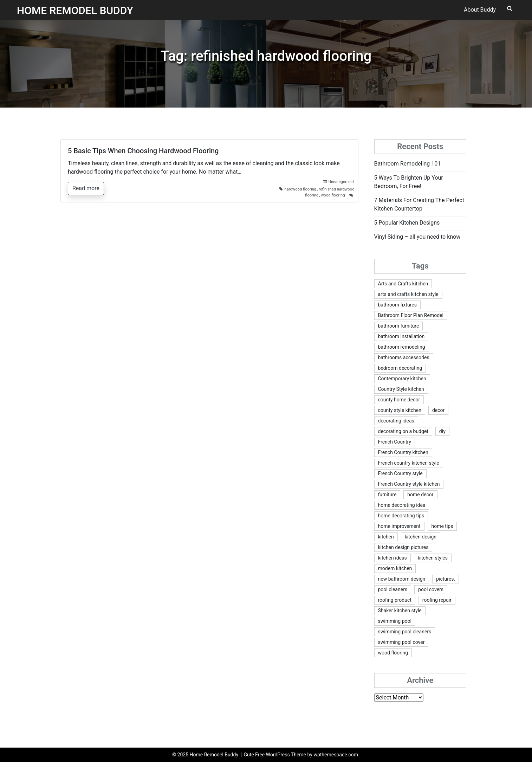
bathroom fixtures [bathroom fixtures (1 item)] (397, 305)
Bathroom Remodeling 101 (408, 164)
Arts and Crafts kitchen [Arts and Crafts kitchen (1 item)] (403, 284)
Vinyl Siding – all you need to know (417, 237)
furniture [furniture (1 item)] (387, 495)
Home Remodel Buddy (75, 10)
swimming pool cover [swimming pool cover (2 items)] (401, 642)
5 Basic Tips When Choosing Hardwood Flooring (143, 151)
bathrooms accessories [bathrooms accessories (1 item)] (404, 357)
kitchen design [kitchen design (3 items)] (421, 537)
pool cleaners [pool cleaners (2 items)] (393, 589)
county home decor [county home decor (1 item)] (399, 400)
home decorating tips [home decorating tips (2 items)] (401, 516)
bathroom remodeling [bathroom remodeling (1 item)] (402, 347)
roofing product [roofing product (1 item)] (395, 600)
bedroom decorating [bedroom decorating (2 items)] (400, 368)
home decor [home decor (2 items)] (420, 495)
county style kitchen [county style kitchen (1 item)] (400, 410)
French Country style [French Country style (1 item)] (400, 473)
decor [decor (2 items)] (438, 410)
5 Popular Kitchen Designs (407, 223)
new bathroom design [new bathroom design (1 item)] (402, 579)
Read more (86, 188)
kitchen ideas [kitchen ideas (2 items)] (392, 558)
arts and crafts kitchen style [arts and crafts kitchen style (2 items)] (408, 294)
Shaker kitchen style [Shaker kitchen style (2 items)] (400, 611)
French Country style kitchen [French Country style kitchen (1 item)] (409, 484)
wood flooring (333, 195)
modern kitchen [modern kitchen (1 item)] (395, 568)
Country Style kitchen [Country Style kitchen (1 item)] (401, 389)
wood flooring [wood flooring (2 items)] (393, 653)
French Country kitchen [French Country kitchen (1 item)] (403, 452)
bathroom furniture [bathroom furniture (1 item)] (399, 326)
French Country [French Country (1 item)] (395, 442)
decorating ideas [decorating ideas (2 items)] (396, 421)
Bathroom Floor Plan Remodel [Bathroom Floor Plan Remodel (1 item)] (411, 315)
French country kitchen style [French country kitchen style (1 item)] (409, 463)
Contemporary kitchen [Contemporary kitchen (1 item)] (402, 379)
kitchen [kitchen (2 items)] (386, 537)
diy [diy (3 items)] (442, 431)
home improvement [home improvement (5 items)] (399, 526)
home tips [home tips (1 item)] (442, 526)
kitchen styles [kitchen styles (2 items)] (433, 558)
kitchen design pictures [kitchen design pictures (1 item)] (403, 547)
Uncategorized (341, 182)
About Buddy (480, 10)
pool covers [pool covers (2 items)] (431, 589)
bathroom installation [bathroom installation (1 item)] (401, 336)
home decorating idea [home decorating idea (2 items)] (402, 505)
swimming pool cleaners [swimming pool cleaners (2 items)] (405, 632)
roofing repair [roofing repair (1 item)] (437, 600)
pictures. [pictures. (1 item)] (446, 579)
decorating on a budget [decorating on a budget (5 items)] (403, 431)
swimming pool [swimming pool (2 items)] (395, 621)
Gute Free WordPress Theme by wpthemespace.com (301, 755)
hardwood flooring (301, 189)
